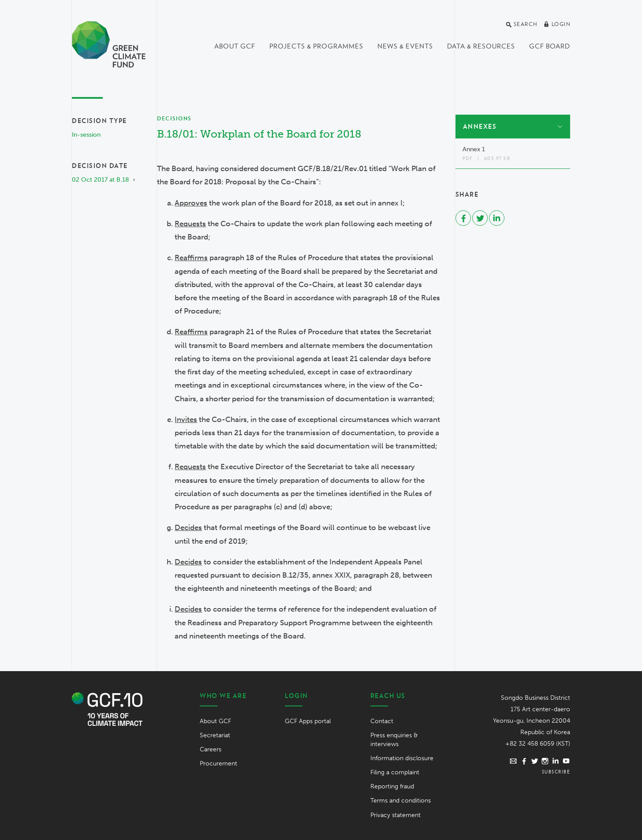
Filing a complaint (395, 772)
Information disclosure (402, 758)
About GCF (235, 46)
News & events (405, 46)
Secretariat (215, 735)
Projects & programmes (316, 46)
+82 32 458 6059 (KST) (538, 744)
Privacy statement (396, 815)
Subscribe (556, 772)
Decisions (174, 118)
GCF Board (550, 46)
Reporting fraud (392, 786)
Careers (211, 749)
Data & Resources (481, 46)
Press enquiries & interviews (394, 740)
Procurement (218, 763)
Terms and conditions (401, 801)
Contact (382, 721)
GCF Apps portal (308, 721)
